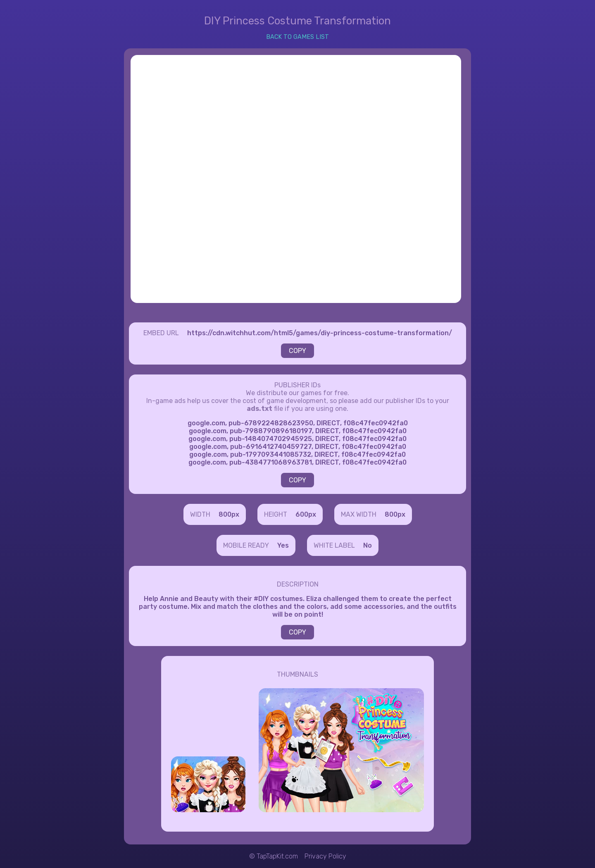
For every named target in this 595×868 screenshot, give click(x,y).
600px (306, 514)
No (368, 545)
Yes (283, 545)
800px (229, 514)
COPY (297, 351)
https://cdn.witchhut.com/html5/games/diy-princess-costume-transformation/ (320, 333)
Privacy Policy (325, 856)
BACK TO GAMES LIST (297, 37)
